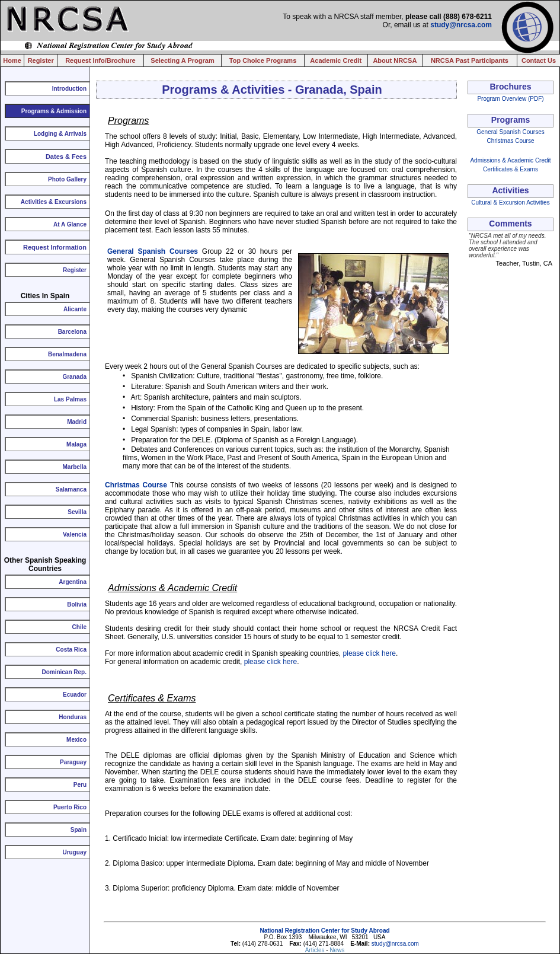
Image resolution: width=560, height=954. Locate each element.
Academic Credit (336, 60)
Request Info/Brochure (100, 60)
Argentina (73, 582)
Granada (74, 377)
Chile (79, 627)
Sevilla (77, 512)
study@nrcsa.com (461, 25)
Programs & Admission (54, 111)
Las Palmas (70, 399)
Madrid (77, 422)
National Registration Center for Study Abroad (324, 931)
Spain (79, 830)
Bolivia (77, 604)
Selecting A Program (182, 60)
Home (12, 60)
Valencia (75, 535)
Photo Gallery (67, 179)
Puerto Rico (70, 807)
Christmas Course (136, 485)
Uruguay (74, 852)
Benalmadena (67, 354)
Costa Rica (71, 650)
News (337, 950)
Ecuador (75, 695)
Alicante (75, 309)
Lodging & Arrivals (60, 134)
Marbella (74, 467)
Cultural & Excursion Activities (510, 202)
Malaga (76, 444)
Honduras (73, 717)
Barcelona (72, 332)
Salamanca (71, 489)
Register (41, 60)
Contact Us (539, 60)
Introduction (69, 89)
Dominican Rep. (64, 672)
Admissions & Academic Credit (510, 160)
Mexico (76, 740)
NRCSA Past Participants (470, 60)
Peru (80, 785)
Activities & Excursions (54, 202)
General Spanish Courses (153, 251)
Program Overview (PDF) (510, 99)
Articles (316, 950)
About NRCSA (395, 60)
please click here (369, 653)
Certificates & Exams (511, 169)
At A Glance (70, 224)
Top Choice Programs (263, 60)
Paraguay (73, 762)
